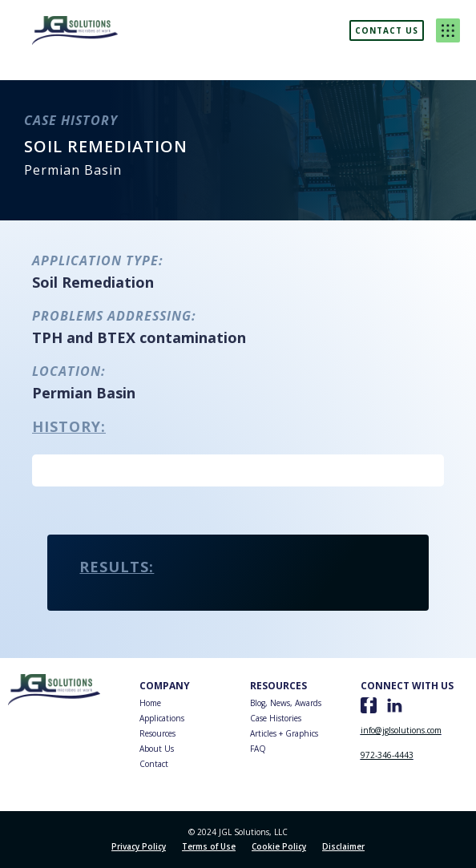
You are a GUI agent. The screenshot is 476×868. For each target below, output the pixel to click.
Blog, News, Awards (286, 703)
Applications (162, 718)
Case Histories (276, 718)
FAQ (258, 749)
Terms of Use (209, 846)
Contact (154, 764)
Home (150, 703)
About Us (157, 749)
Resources (157, 733)
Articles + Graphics (284, 733)
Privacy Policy (139, 846)
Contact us (387, 30)
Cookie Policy (279, 846)
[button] (448, 30)
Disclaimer (343, 846)
